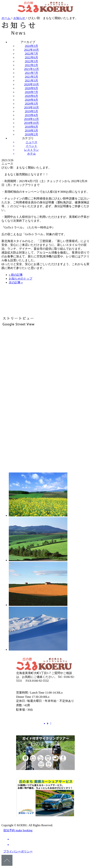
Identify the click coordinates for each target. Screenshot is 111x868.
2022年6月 (32, 57)
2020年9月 (32, 88)
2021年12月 (32, 69)
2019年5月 (32, 111)
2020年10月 (32, 84)
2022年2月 (32, 65)
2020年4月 (32, 100)
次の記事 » (16, 282)
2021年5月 (32, 77)
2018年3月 (32, 131)
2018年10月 (32, 123)
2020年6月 (32, 96)
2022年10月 (32, 50)
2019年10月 (32, 107)
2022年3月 (32, 61)
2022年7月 (32, 54)
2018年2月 (32, 134)
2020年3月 (32, 104)
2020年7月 (32, 92)
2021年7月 (32, 73)
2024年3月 (32, 46)
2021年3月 (32, 81)
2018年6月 (32, 127)
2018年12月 (32, 119)
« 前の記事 (16, 275)
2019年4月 (32, 115)
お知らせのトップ (21, 279)
